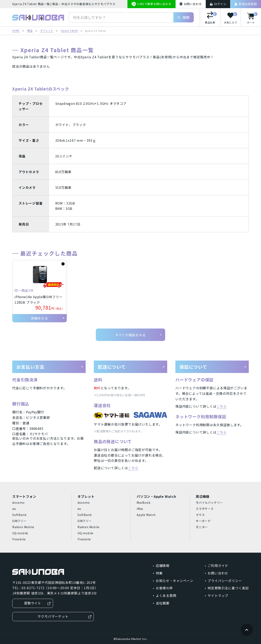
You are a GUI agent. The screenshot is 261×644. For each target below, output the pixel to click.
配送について (131, 367)
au (14, 509)
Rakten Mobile (23, 527)
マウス (200, 515)
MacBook (144, 502)
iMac (140, 509)
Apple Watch (146, 515)
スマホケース (205, 509)
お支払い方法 (50, 367)
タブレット (47, 31)
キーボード (203, 521)
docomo (18, 502)
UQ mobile (20, 533)
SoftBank (19, 515)
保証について (213, 367)
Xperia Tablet (69, 31)
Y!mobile (19, 539)
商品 (30, 31)
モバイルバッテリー (209, 502)
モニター (202, 527)
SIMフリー (19, 521)
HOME (16, 31)
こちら (133, 468)
